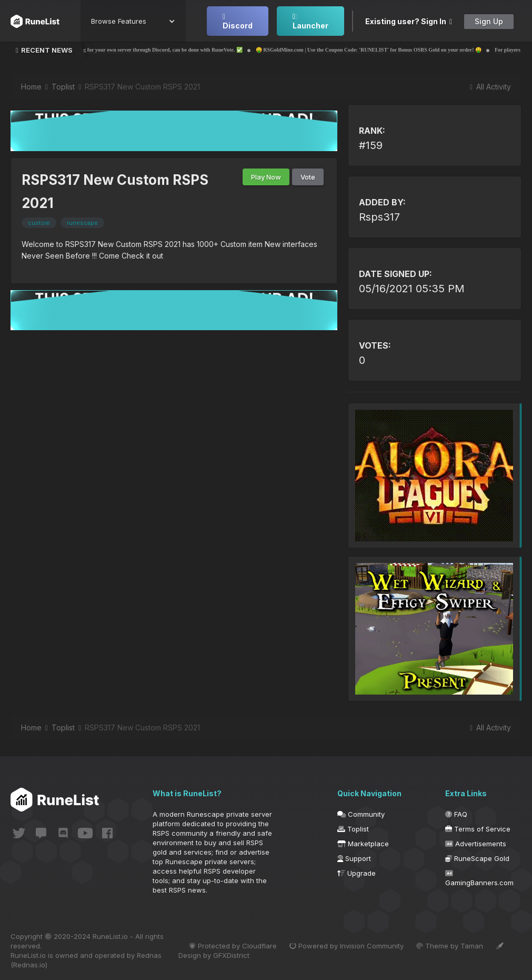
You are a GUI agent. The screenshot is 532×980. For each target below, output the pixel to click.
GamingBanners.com (479, 878)
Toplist (353, 829)
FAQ (456, 814)
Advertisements (476, 844)
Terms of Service (478, 829)
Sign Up (489, 21)
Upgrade (357, 873)
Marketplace (363, 844)
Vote (308, 177)
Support (354, 858)
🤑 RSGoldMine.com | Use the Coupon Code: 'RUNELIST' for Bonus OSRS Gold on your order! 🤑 (384, 50)
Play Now (266, 177)
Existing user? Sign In (409, 21)
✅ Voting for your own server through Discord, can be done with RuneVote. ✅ (168, 50)
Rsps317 (379, 217)
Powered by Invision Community (347, 946)
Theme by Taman (450, 946)
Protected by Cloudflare (233, 946)
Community (361, 814)
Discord (238, 22)
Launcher (310, 22)
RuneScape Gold (477, 858)
